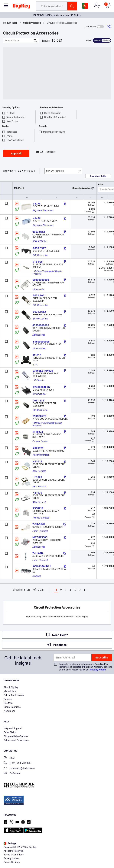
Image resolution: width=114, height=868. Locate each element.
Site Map (8, 703)
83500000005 (41, 325)
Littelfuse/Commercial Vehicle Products (48, 273)
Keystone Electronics (43, 210)
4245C (37, 218)
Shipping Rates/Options (16, 736)
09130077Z (39, 416)
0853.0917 (39, 248)
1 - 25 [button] (18, 171)
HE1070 (37, 493)
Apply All (16, 153)
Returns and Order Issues (16, 740)
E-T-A (35, 365)
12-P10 (37, 355)
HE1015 (37, 461)
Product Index (10, 23)
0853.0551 (39, 232)
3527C (37, 204)
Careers (8, 699)
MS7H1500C (40, 537)
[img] (21, 7)
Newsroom (9, 711)
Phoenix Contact (40, 441)
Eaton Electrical (40, 531)
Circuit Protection (32, 23)
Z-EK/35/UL (39, 524)
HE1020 (37, 477)
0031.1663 (39, 312)
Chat (9, 758)
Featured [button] (55, 171)
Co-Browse (12, 774)
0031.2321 (39, 401)
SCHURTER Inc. (40, 241)
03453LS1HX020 (43, 371)
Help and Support (13, 728)
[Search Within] (18, 40)
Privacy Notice (98, 670)
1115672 (38, 432)
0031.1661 (39, 295)
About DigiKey (11, 687)
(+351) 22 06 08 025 (17, 763)
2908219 (38, 508)
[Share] (109, 27)
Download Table (98, 176)
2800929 (38, 448)
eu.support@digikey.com (19, 768)
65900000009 (41, 280)
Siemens (37, 576)
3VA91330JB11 (42, 566)
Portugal (10, 843)
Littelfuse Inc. (39, 289)
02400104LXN (42, 387)
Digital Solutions (12, 707)
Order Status (10, 732)
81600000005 (41, 342)
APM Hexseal (39, 471)
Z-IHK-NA (38, 553)
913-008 (38, 262)
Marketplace (10, 691)
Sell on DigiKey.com (14, 695)
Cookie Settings (12, 862)
